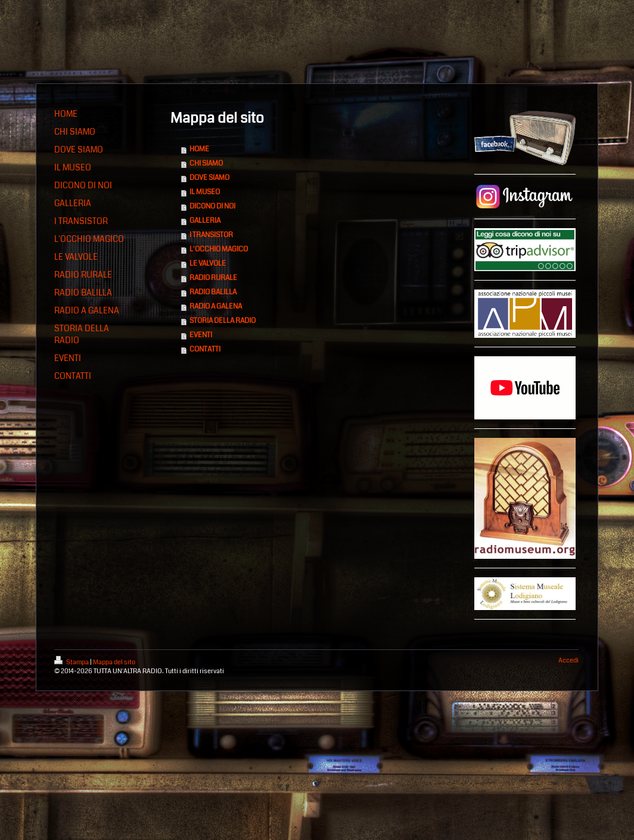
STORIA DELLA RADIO (223, 321)
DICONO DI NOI (212, 206)
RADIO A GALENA (216, 307)
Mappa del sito (114, 662)
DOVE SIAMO (209, 178)
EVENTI (201, 335)
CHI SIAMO (206, 164)
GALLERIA (205, 221)
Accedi (568, 660)
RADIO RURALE (213, 278)
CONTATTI (205, 349)
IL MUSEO (205, 192)
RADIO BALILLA (213, 292)
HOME (199, 149)
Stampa (72, 662)
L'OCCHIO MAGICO (219, 249)
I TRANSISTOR (211, 235)
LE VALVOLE (208, 264)
